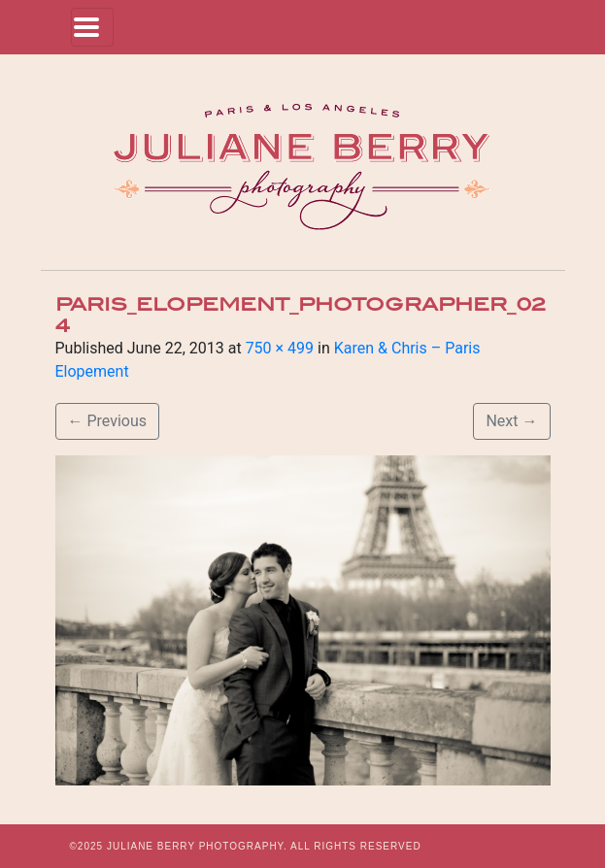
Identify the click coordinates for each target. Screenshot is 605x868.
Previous (108, 421)
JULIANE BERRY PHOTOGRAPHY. (197, 846)
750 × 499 (280, 348)
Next (511, 421)
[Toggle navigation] (92, 27)
